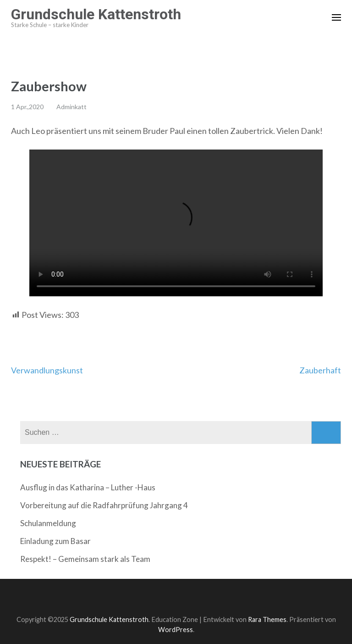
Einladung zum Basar (55, 541)
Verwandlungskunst (47, 370)
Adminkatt (71, 107)
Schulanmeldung (48, 523)
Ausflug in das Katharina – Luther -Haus (88, 487)
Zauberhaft (320, 370)
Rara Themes (267, 619)
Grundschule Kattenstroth (96, 14)
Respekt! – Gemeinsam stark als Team (85, 559)
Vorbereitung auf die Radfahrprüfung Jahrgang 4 (104, 505)
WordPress (176, 630)
